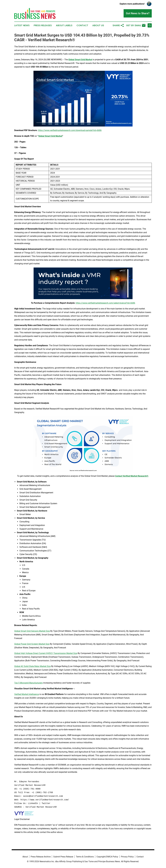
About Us (98, 25)
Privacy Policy (127, 857)
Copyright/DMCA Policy (107, 857)
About (25, 857)
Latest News (22, 25)
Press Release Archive (41, 857)
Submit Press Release (63, 857)
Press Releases (43, 25)
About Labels (64, 25)
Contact (82, 25)
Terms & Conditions (85, 857)
